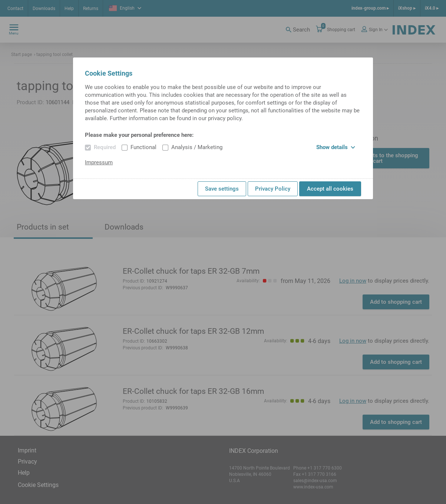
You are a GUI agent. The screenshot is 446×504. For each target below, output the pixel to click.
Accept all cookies (330, 189)
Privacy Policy (273, 189)
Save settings (222, 189)
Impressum (99, 162)
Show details (336, 147)
